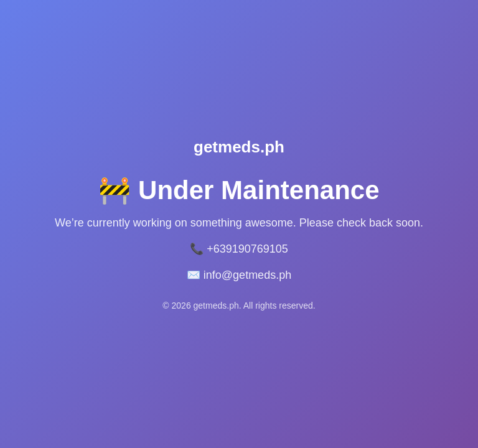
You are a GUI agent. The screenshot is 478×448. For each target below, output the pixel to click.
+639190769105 (247, 249)
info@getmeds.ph (247, 275)
